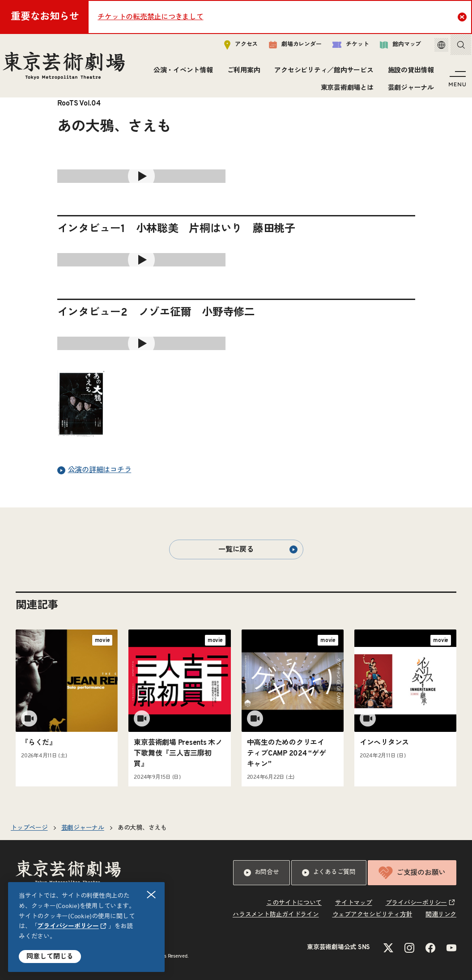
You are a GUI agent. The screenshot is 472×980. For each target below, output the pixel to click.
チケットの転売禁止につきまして (150, 17)
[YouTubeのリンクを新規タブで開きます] (451, 948)
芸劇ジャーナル (409, 91)
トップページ (29, 828)
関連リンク (441, 915)
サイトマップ (354, 903)
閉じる (152, 895)
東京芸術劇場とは (345, 91)
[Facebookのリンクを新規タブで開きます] (430, 948)
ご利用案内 (242, 74)
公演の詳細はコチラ (94, 470)
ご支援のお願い (412, 873)
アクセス (232, 48)
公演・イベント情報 (181, 74)
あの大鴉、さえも (142, 828)
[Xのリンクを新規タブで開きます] (388, 948)
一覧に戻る (258, 549)
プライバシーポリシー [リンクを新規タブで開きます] (68, 926)
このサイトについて (294, 903)
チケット (341, 48)
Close (463, 17)
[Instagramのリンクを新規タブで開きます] (409, 948)
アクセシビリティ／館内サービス (322, 74)
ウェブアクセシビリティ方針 (372, 915)
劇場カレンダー (286, 48)
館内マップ (391, 48)
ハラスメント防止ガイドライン (276, 915)
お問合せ (262, 873)
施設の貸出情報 (409, 74)
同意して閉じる (50, 957)
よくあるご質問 (329, 873)
